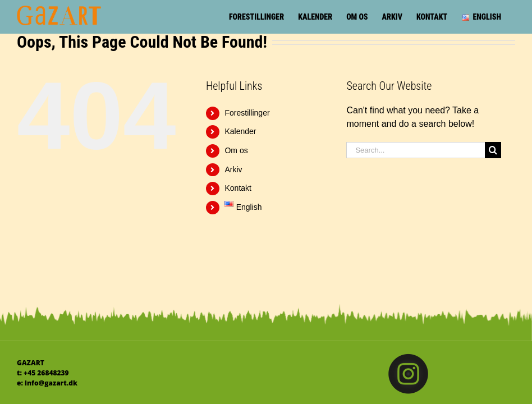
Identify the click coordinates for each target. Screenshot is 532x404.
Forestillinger (247, 113)
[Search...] (416, 150)
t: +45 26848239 (43, 373)
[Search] (493, 150)
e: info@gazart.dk (47, 383)
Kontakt (238, 188)
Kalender (240, 131)
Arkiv (233, 169)
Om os (236, 150)
